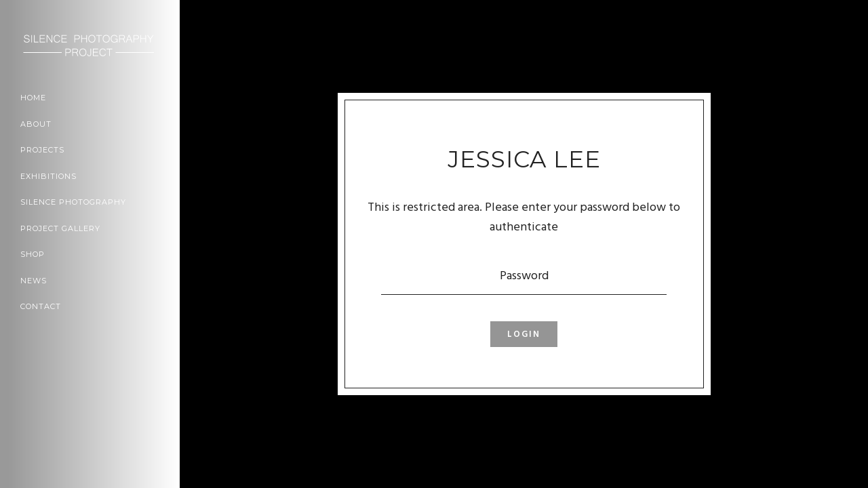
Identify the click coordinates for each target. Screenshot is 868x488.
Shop (33, 254)
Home (33, 98)
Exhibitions (48, 176)
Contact (41, 306)
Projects (42, 150)
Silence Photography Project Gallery (73, 215)
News (34, 281)
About (36, 124)
